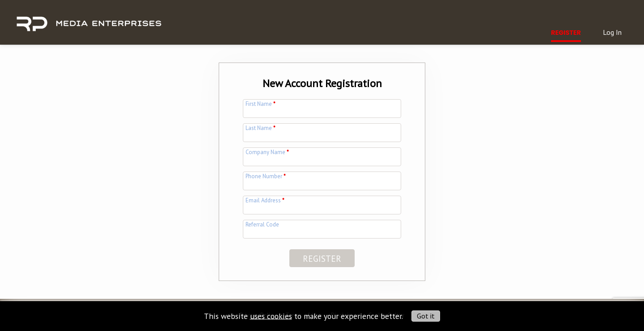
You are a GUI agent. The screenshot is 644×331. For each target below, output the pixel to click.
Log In (612, 32)
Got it (426, 316)
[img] (89, 19)
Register (566, 33)
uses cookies (271, 316)
